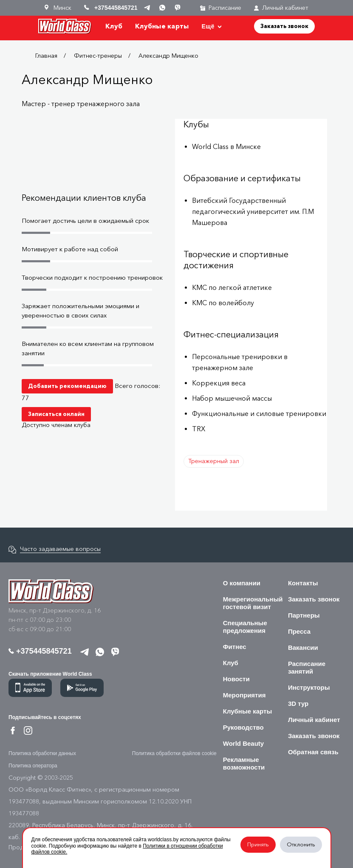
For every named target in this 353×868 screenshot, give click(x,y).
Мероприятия (244, 695)
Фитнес (235, 647)
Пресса (299, 631)
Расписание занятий (307, 667)
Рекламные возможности (244, 763)
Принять (258, 844)
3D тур (298, 704)
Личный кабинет (281, 8)
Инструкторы (309, 687)
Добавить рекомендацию (67, 386)
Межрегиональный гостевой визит (253, 603)
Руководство (243, 727)
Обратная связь (313, 752)
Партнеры (304, 615)
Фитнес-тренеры (98, 56)
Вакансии (303, 647)
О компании (242, 583)
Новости (236, 679)
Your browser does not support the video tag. (93, 155)
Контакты (303, 583)
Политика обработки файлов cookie (174, 753)
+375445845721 (40, 651)
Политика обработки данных (42, 753)
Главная (46, 56)
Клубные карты (162, 26)
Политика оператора (33, 766)
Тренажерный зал (214, 461)
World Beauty (243, 743)
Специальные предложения (245, 627)
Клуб (114, 26)
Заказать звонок (284, 26)
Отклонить (301, 844)
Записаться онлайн (56, 414)
